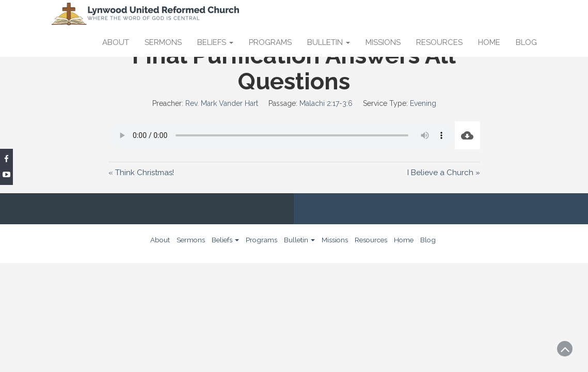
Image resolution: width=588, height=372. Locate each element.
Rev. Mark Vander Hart (222, 103)
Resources (439, 42)
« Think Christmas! (141, 173)
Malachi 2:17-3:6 (326, 103)
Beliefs (215, 42)
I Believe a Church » (444, 173)
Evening (423, 103)
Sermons (163, 42)
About (116, 42)
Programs (270, 42)
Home (489, 42)
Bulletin (329, 42)
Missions (383, 42)
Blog (526, 42)
